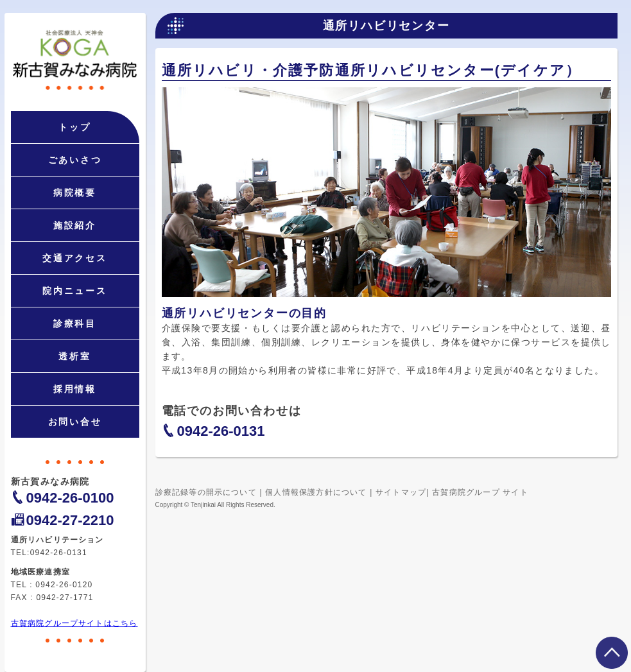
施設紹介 (75, 225)
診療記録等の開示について (206, 492)
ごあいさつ (75, 160)
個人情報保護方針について (316, 492)
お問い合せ (75, 422)
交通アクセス (75, 258)
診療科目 (75, 323)
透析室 (74, 356)
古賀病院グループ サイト (480, 492)
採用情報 (75, 389)
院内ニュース (75, 291)
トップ (74, 127)
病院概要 (75, 193)
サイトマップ (401, 492)
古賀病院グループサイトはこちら (74, 623)
